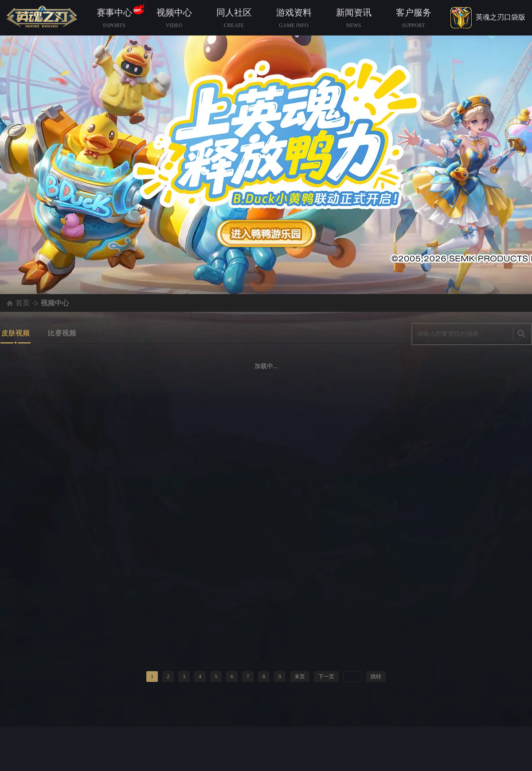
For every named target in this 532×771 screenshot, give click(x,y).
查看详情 (266, 234)
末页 (300, 677)
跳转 (376, 677)
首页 (23, 303)
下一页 (326, 677)
